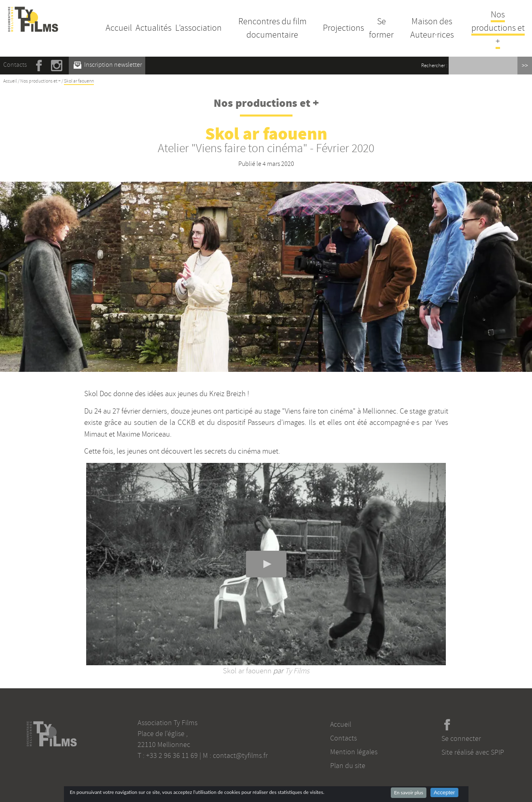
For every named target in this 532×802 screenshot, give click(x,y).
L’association (198, 28)
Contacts (15, 65)
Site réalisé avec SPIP (473, 752)
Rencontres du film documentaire (272, 28)
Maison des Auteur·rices (432, 28)
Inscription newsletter (108, 65)
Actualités (154, 28)
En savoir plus (409, 792)
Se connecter (461, 738)
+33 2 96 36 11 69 (172, 755)
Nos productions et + (498, 28)
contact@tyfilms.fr (240, 755)
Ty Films (297, 671)
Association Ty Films (167, 723)
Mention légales (354, 752)
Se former (381, 28)
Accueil (119, 28)
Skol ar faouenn (247, 671)
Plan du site (348, 766)
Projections (343, 28)
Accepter (444, 792)
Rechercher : (434, 66)
